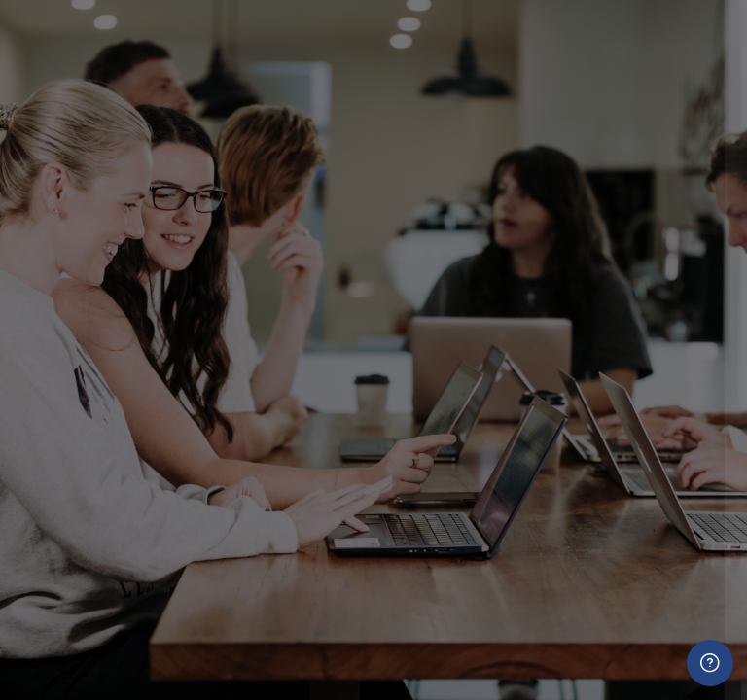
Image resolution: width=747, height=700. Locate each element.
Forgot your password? (648, 437)
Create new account (542, 638)
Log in (542, 492)
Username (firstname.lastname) (478, 254)
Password (401, 349)
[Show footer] (710, 663)
